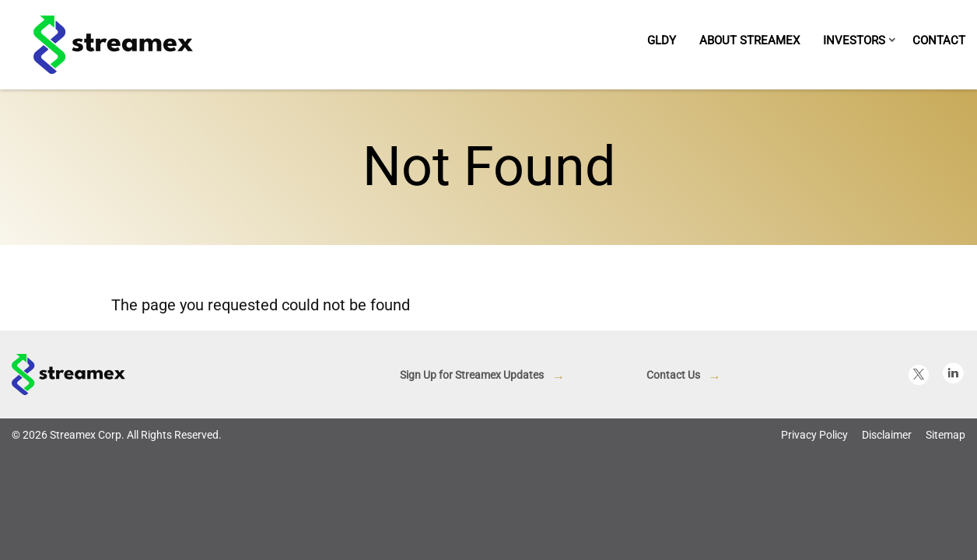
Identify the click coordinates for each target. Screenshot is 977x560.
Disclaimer (887, 524)
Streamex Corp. (87, 524)
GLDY (662, 40)
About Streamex (749, 40)
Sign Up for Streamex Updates (472, 464)
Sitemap (945, 524)
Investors (854, 40)
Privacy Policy (814, 524)
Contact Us (673, 464)
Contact (939, 40)
